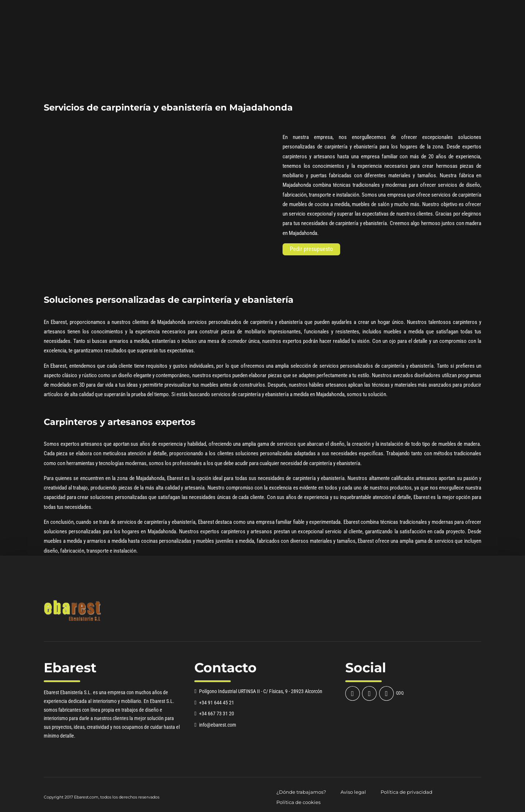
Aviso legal (353, 792)
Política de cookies (298, 802)
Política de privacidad (407, 792)
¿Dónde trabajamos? (301, 792)
